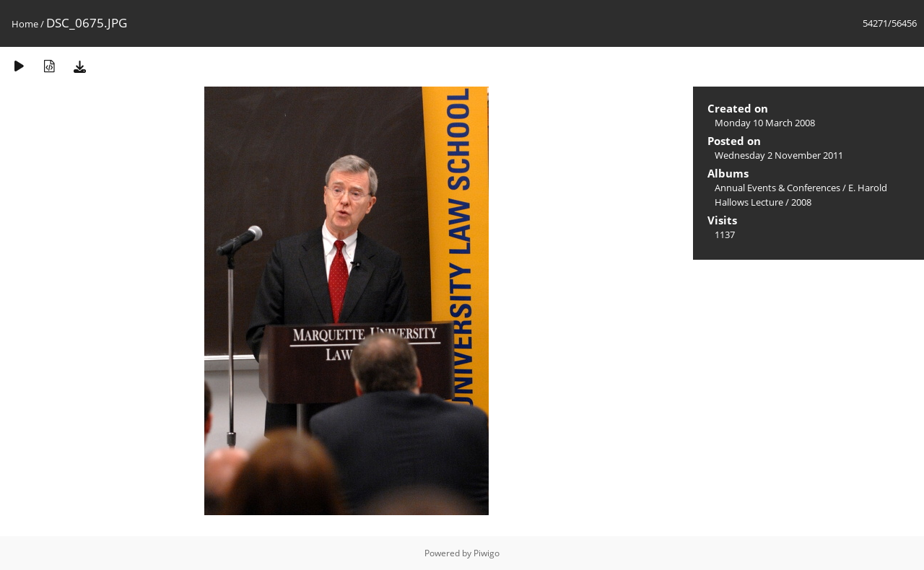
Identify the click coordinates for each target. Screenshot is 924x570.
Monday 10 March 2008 (765, 123)
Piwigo (487, 553)
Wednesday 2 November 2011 (779, 155)
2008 (801, 202)
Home (25, 24)
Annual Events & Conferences (777, 188)
